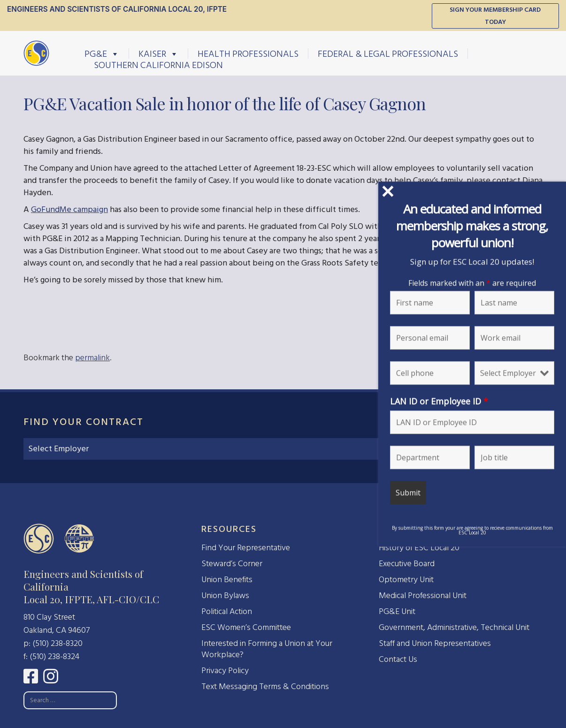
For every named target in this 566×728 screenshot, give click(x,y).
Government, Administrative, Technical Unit (454, 627)
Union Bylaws (225, 595)
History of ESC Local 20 (419, 548)
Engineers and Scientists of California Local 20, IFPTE (117, 9)
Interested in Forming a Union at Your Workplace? (267, 649)
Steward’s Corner (232, 564)
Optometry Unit (406, 580)
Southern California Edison (158, 65)
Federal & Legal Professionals (388, 53)
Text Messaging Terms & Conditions (265, 686)
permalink (92, 358)
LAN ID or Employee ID (488, 401)
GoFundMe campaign (69, 209)
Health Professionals (248, 53)
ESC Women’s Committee (246, 627)
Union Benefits (227, 580)
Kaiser (158, 53)
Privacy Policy (225, 671)
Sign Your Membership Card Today (495, 16)
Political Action (227, 611)
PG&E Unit (397, 611)
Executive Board (407, 564)
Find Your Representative (246, 548)
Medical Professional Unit (423, 595)
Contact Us (398, 659)
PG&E (102, 53)
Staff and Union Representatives (435, 643)
